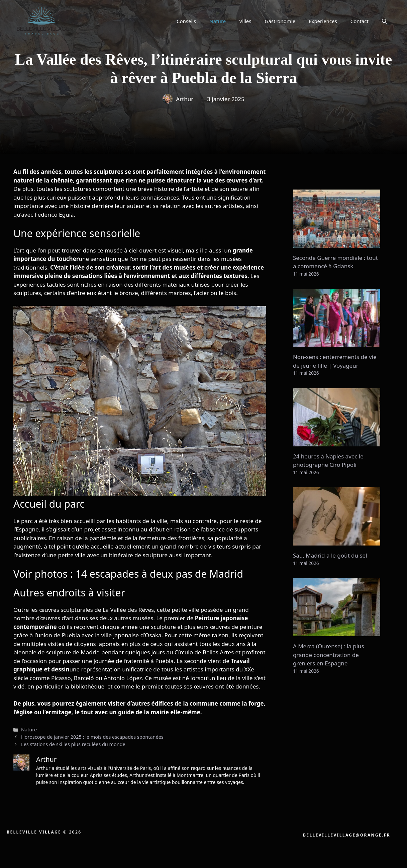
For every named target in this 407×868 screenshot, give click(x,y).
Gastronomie (280, 21)
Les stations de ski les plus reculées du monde (73, 744)
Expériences (323, 21)
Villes (245, 21)
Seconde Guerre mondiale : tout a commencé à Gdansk (335, 262)
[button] (384, 21)
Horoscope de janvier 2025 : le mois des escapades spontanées (92, 737)
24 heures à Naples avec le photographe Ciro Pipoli (328, 461)
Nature (218, 21)
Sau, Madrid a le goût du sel (330, 555)
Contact (360, 21)
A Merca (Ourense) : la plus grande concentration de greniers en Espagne (329, 655)
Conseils (186, 21)
